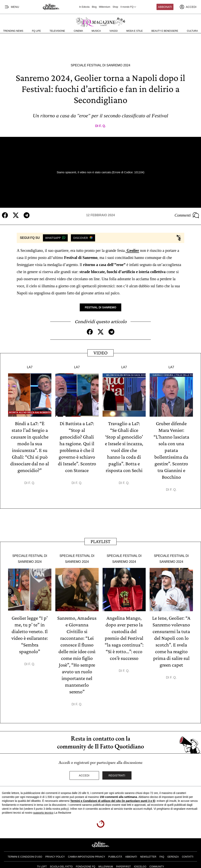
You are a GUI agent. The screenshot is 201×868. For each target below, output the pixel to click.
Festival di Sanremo (101, 307)
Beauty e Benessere (165, 31)
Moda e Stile (135, 31)
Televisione (57, 31)
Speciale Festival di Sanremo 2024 (100, 65)
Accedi (84, 775)
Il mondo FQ (129, 7)
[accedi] (188, 7)
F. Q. (103, 126)
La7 (30, 367)
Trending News (13, 31)
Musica (96, 31)
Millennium (105, 7)
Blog (94, 7)
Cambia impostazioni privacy (87, 857)
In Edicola (84, 7)
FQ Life (36, 31)
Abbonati (165, 7)
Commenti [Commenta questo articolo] (187, 215)
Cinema (78, 31)
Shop (115, 7)
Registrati (117, 775)
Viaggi (113, 31)
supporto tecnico (43, 813)
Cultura (192, 31)
